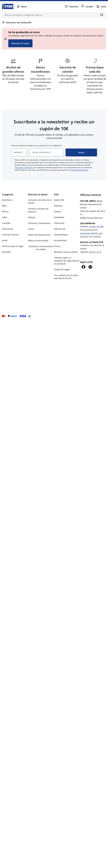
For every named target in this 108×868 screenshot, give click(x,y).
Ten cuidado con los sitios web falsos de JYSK (66, 277)
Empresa (58, 206)
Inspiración (59, 223)
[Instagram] (90, 267)
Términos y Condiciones (24, 167)
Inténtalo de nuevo (20, 43)
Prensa (57, 246)
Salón (5, 217)
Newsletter (59, 217)
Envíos (31, 229)
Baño (4, 206)
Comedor (6, 223)
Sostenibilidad (61, 235)
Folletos (32, 217)
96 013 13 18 (95, 252)
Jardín (5, 240)
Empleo (58, 211)
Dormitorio (7, 200)
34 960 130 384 (97, 226)
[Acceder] (87, 6)
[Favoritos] (71, 6)
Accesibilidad (60, 240)
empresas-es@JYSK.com (91, 233)
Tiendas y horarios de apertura (38, 210)
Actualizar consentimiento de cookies (41, 248)
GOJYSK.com (60, 229)
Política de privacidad (38, 241)
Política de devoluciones (39, 235)
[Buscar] (102, 15)
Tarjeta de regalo (62, 269)
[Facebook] (83, 267)
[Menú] (22, 6)
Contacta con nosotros (90, 237)
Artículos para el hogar (13, 246)
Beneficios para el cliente (66, 252)
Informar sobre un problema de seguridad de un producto (67, 261)
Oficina (5, 211)
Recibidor (6, 252)
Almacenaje (7, 229)
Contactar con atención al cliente (40, 201)
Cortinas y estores (10, 235)
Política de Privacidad (79, 170)
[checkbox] (12, 160)
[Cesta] (101, 6)
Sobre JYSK (59, 200)
